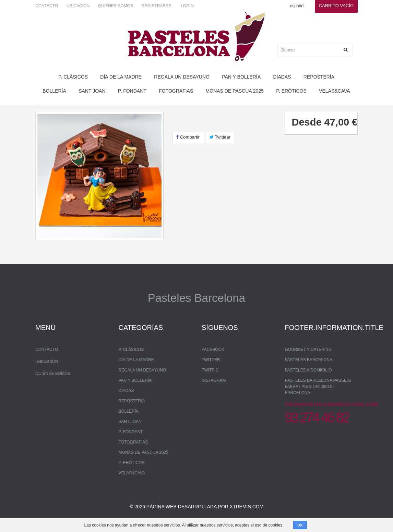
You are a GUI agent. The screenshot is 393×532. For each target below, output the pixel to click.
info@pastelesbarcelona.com (332, 404)
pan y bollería (241, 77)
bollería (54, 91)
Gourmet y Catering (308, 350)
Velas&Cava (335, 91)
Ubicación (78, 6)
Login (187, 6)
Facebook (213, 350)
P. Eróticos (291, 91)
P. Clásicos (73, 77)
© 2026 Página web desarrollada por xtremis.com (197, 507)
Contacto (47, 6)
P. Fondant (132, 91)
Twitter (211, 360)
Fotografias (176, 91)
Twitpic (210, 370)
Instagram (214, 380)
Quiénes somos (116, 6)
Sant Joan (92, 91)
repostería (319, 77)
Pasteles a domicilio (308, 370)
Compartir (188, 137)
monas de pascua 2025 (235, 91)
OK (300, 525)
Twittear (220, 137)
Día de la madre (121, 77)
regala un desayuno (182, 77)
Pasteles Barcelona (309, 360)
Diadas (282, 77)
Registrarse (156, 6)
